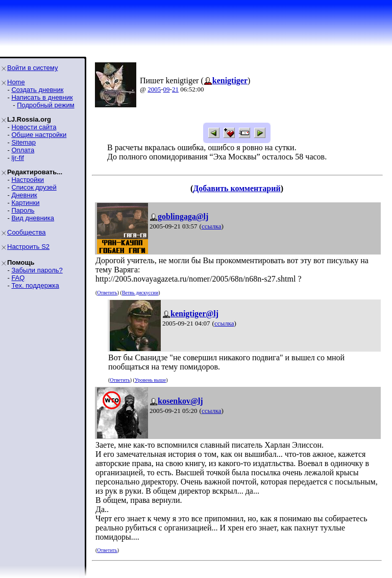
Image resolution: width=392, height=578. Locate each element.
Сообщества (27, 232)
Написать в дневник (42, 97)
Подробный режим (45, 105)
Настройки (28, 180)
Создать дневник (37, 90)
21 (175, 89)
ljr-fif (18, 158)
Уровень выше (150, 380)
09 (167, 89)
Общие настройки (39, 135)
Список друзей (34, 187)
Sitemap (23, 142)
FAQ (18, 278)
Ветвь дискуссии (140, 293)
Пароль (23, 210)
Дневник (24, 195)
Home (16, 82)
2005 (154, 89)
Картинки (25, 203)
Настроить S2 (28, 247)
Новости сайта (34, 127)
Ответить (107, 293)
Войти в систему (32, 68)
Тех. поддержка (35, 285)
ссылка (212, 226)
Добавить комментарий (237, 188)
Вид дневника (33, 218)
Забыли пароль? (37, 270)
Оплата (23, 150)
